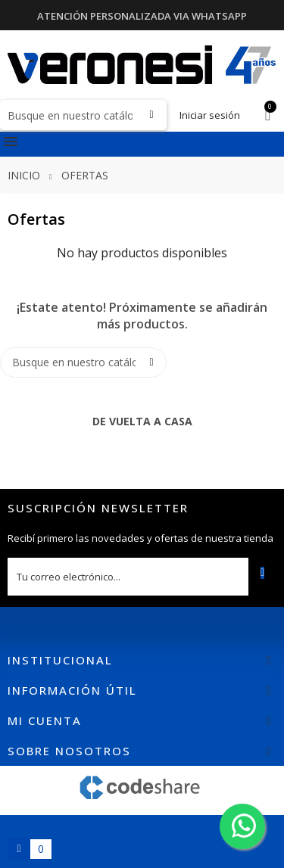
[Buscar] (83, 115)
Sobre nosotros (69, 751)
